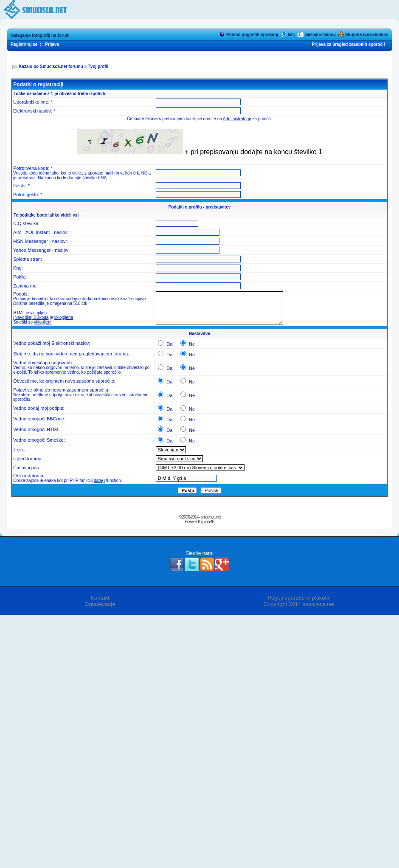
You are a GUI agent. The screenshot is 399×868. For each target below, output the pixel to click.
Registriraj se (24, 44)
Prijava (52, 44)
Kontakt (100, 598)
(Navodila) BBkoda (31, 317)
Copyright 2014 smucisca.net (299, 604)
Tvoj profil (98, 66)
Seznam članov (320, 35)
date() (99, 480)
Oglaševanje (100, 604)
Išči (291, 35)
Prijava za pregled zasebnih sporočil (348, 44)
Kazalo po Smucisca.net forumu (51, 66)
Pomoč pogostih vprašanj (252, 35)
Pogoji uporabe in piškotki (299, 598)
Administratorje (237, 119)
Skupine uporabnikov (367, 35)
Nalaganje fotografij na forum (40, 35)
